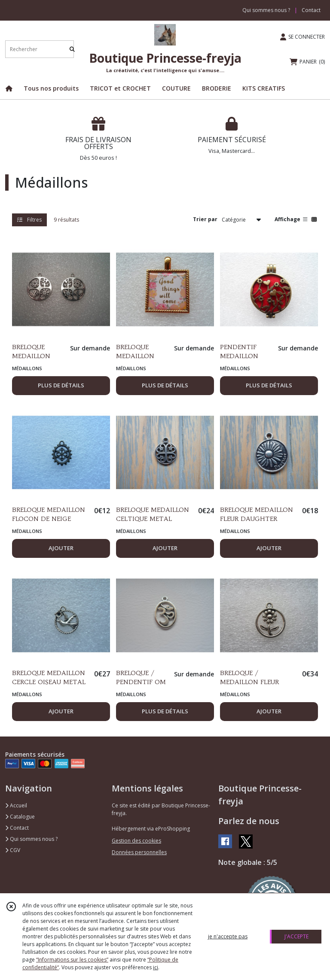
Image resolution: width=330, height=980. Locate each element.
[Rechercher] (72, 49)
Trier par (205, 219)
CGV (13, 850)
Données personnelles (139, 852)
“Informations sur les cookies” (72, 960)
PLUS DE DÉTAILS (61, 385)
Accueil (16, 805)
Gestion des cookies (136, 841)
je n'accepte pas (228, 936)
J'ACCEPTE (296, 936)
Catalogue (20, 817)
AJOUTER (61, 548)
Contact (311, 10)
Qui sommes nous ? (31, 839)
